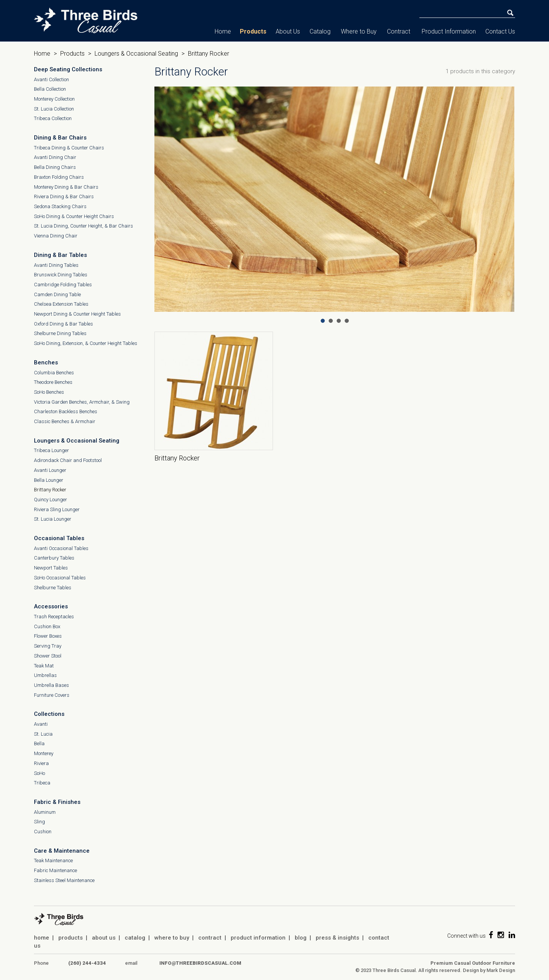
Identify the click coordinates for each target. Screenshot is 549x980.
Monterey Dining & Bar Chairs (66, 187)
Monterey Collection (54, 99)
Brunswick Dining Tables (61, 275)
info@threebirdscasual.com (200, 963)
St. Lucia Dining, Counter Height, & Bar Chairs (83, 226)
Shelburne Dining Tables (60, 333)
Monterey (44, 753)
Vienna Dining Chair (56, 236)
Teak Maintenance (53, 861)
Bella (39, 743)
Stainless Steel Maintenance (64, 880)
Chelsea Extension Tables (61, 304)
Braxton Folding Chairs (59, 177)
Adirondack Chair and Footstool (68, 460)
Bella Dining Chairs (55, 167)
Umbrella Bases (51, 685)
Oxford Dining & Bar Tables (63, 324)
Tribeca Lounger (51, 450)
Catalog (320, 31)
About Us (288, 31)
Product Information (449, 31)
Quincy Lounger (51, 500)
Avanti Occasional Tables (61, 548)
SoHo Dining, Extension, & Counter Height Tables (86, 343)
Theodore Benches (53, 382)
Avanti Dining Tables (56, 265)
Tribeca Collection (53, 118)
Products (253, 31)
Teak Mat (44, 666)
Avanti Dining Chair (55, 157)
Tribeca (42, 783)
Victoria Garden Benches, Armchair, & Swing (82, 402)
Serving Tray (48, 646)
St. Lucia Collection (54, 109)
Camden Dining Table (57, 294)
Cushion (43, 832)
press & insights (337, 938)
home (42, 938)
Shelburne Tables (53, 588)
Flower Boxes (48, 636)
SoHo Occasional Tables (60, 578)
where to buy (172, 938)
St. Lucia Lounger (53, 519)
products (71, 938)
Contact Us (500, 31)
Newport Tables (51, 568)
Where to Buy (359, 31)
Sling (39, 822)
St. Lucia (43, 734)
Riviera (41, 763)
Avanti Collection (51, 79)
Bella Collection (50, 89)
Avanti (41, 724)
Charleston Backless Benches (66, 411)
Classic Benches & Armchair (65, 421)
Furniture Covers (52, 695)
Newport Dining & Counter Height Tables (77, 314)
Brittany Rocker (50, 490)
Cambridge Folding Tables (63, 285)
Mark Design (501, 970)
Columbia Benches (54, 373)
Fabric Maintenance (55, 870)
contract (210, 938)
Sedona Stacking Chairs (60, 206)
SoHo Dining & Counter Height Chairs (74, 216)
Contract (399, 31)
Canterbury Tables (54, 558)
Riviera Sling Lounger (57, 509)
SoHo (39, 773)
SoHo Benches (49, 392)
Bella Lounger (49, 480)
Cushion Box (47, 626)
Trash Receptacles (54, 617)
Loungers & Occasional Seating (136, 54)
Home (223, 31)
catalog (135, 938)
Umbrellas (45, 675)
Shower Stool (48, 656)
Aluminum (45, 812)
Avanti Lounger (50, 470)
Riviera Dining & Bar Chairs (64, 196)
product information (258, 938)
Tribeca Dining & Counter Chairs (69, 148)
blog (301, 938)
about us (104, 938)
